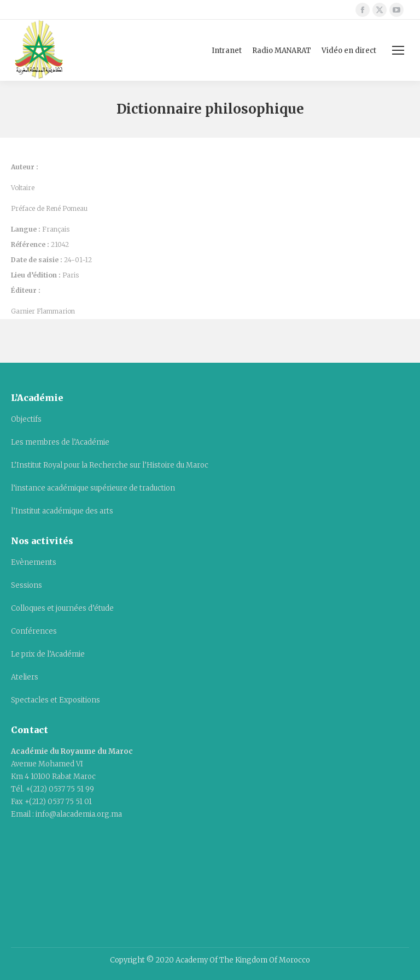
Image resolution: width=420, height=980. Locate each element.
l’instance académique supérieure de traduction (93, 488)
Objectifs (26, 419)
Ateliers (25, 677)
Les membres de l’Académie (60, 442)
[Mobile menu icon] (398, 50)
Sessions (27, 585)
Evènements (34, 562)
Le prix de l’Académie (48, 654)
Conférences (34, 631)
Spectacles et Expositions (56, 700)
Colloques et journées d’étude (62, 608)
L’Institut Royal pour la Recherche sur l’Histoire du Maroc (110, 465)
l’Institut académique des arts (62, 511)
